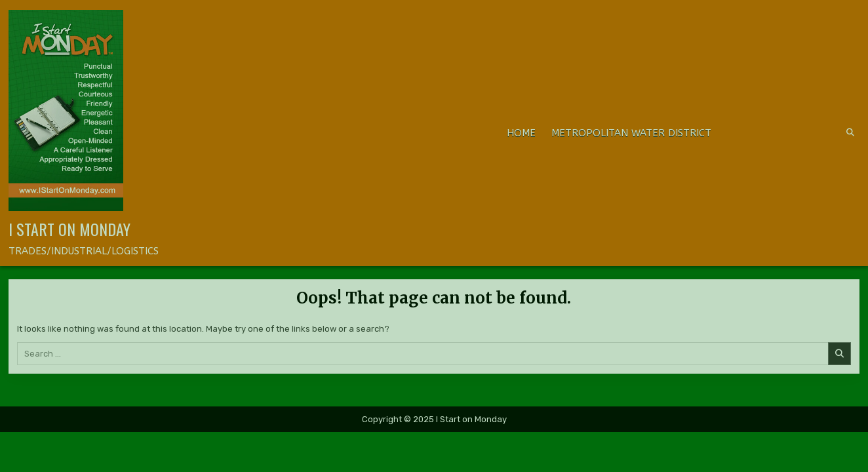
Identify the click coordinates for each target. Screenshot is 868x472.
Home (521, 133)
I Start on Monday (69, 229)
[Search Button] (850, 132)
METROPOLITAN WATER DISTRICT (631, 133)
